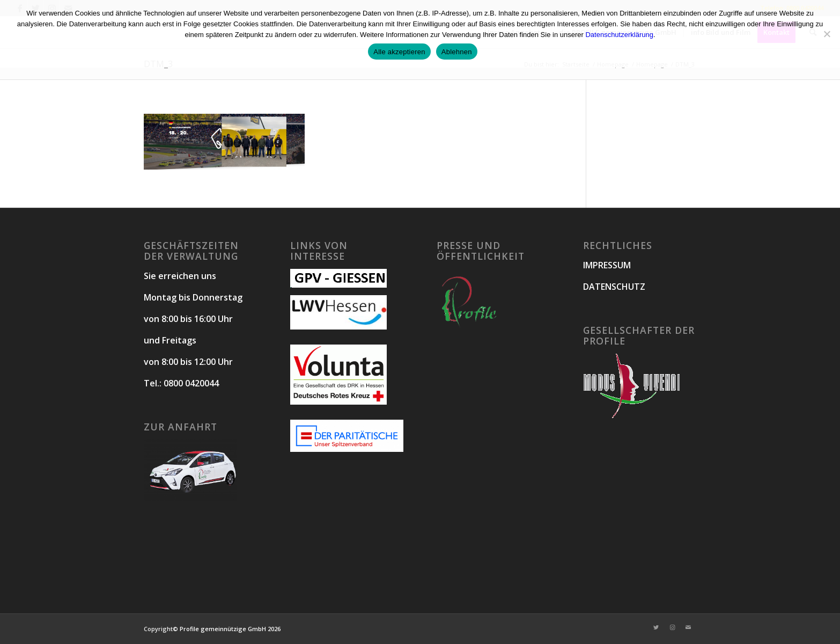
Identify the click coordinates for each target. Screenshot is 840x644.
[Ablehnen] (827, 34)
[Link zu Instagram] (672, 627)
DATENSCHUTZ (614, 287)
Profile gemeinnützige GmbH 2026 (230, 629)
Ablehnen (457, 52)
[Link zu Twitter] (656, 627)
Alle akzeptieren (399, 52)
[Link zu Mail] (688, 627)
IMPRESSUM (607, 265)
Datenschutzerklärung (619, 35)
